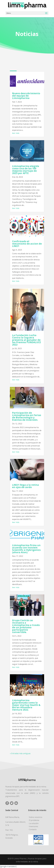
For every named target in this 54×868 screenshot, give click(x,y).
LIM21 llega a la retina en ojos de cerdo (25, 486)
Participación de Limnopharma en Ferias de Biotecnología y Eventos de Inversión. (27, 416)
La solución (34, 823)
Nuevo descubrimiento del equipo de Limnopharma (26, 96)
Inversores (34, 826)
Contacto (33, 829)
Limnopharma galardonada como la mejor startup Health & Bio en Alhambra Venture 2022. (26, 705)
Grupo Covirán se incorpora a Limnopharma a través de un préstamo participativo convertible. (26, 626)
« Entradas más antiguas (20, 753)
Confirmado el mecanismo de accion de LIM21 (27, 244)
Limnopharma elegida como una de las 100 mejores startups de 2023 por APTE (26, 169)
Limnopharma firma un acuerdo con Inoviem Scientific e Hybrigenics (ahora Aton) (26, 549)
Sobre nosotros (36, 817)
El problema (34, 820)
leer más (16, 133)
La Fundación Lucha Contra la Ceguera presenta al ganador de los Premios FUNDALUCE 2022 (26, 340)
